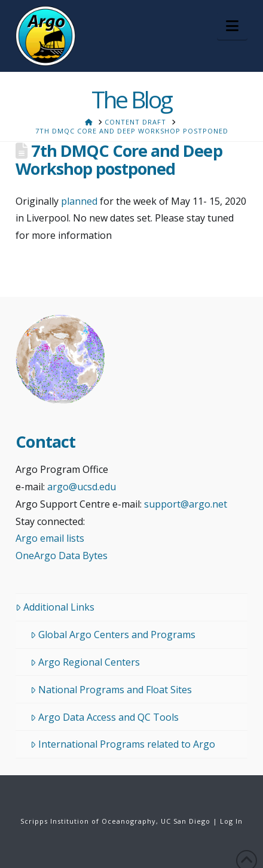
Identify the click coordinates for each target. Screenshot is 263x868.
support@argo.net (186, 504)
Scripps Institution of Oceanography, (89, 821)
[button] (232, 26)
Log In (231, 821)
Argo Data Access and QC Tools (105, 717)
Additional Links (55, 607)
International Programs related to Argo (123, 744)
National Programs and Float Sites (111, 690)
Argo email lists (50, 538)
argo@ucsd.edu (82, 487)
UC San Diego (186, 821)
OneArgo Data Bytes (62, 556)
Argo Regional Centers (85, 662)
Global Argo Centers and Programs (113, 635)
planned (79, 201)
